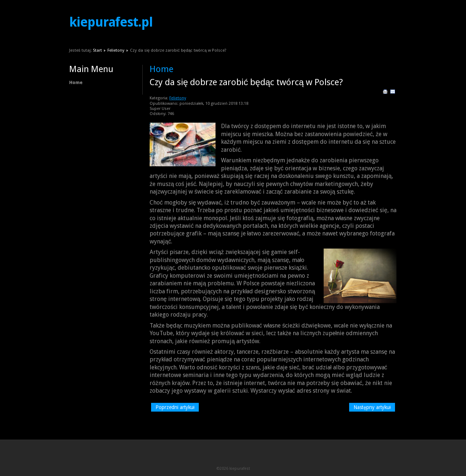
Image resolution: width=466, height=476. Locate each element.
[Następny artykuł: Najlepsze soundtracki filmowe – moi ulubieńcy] (372, 407)
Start (97, 50)
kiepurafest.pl (111, 22)
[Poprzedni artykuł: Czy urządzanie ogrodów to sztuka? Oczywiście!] (175, 407)
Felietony (116, 50)
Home (76, 82)
